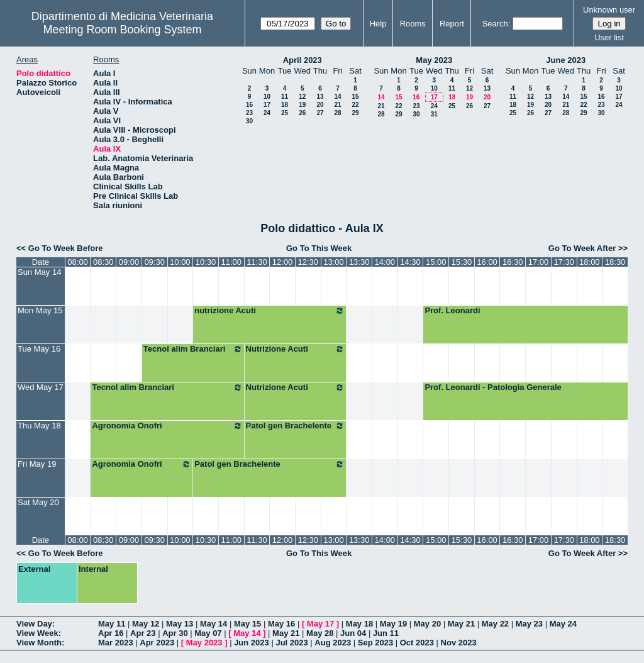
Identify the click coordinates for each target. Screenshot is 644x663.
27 (320, 113)
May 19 (393, 624)
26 (302, 113)
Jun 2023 (252, 643)
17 (267, 105)
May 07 (208, 633)
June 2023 (566, 60)
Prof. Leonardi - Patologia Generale (493, 387)
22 (355, 105)
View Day (34, 624)
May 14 (214, 624)
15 (355, 97)
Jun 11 (386, 633)
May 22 (495, 624)
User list (609, 37)
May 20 (427, 624)
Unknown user (609, 10)
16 (249, 105)
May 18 (359, 624)
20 (320, 105)
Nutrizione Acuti (296, 349)
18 (285, 105)
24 (267, 113)
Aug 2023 (333, 643)
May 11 (112, 624)
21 (337, 105)
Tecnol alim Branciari (193, 349)
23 (249, 113)
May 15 (247, 624)
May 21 (461, 624)
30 (249, 121)
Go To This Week (319, 248)
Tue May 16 (39, 349)
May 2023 (434, 60)
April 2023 (303, 60)
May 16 (281, 624)
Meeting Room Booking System (122, 30)
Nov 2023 (459, 643)
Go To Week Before (66, 248)
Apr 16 (111, 633)
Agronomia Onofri (167, 426)
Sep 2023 (375, 643)
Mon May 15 (40, 310)
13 (320, 97)
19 (302, 105)
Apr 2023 (157, 643)
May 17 (320, 624)
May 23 (529, 624)
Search (495, 24)
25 (285, 113)
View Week (37, 633)
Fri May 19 (37, 464)
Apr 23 (143, 633)
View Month (39, 643)
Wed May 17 (41, 387)
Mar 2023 (116, 643)
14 (337, 97)
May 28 (320, 633)
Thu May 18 (39, 426)
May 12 (146, 624)
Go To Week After (582, 248)
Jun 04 (353, 633)
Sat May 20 (38, 502)
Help (378, 24)
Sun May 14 (39, 272)
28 (337, 113)
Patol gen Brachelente (296, 426)
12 (302, 97)
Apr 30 (175, 633)
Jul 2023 (291, 643)
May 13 (180, 624)
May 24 (563, 624)
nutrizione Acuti (269, 311)
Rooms (413, 24)
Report (452, 24)
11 (285, 97)
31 (434, 114)
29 (355, 113)
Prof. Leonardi (452, 310)
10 (267, 97)
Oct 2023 (417, 643)
